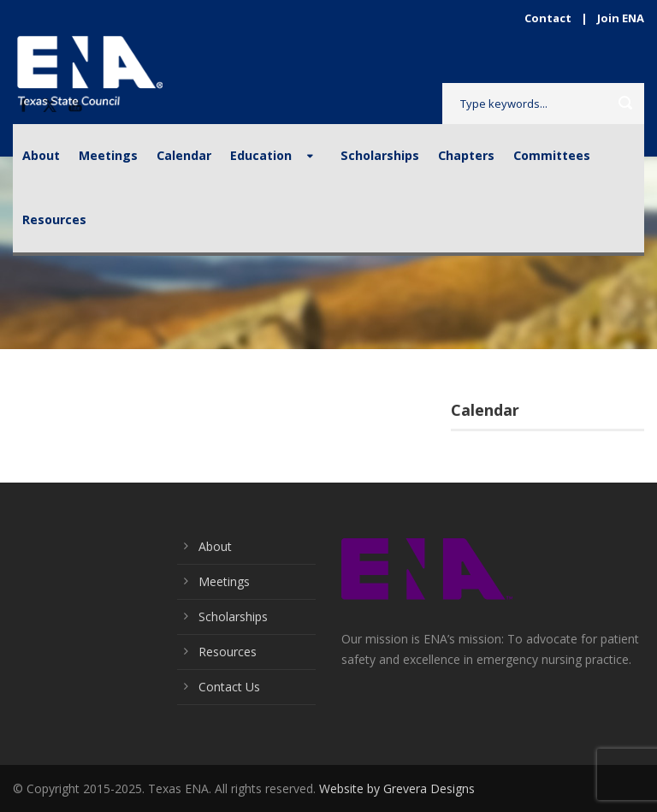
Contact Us (229, 687)
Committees (552, 155)
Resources (54, 219)
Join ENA (621, 18)
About (41, 155)
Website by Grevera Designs (397, 788)
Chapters (466, 155)
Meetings (108, 155)
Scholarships (380, 155)
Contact (548, 18)
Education (261, 155)
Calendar (184, 155)
